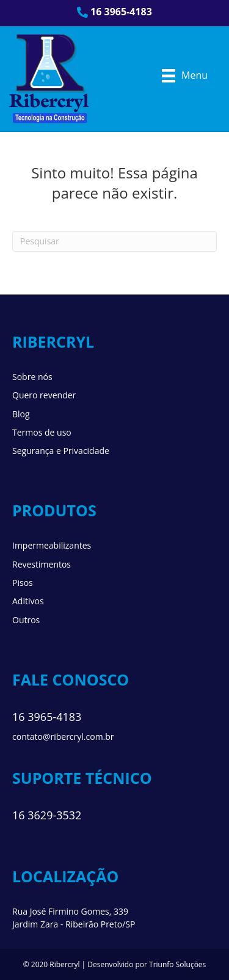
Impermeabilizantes (52, 545)
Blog (21, 414)
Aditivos (28, 601)
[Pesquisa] (114, 241)
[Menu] (185, 76)
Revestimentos (42, 564)
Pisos (23, 583)
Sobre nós (32, 377)
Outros (26, 620)
